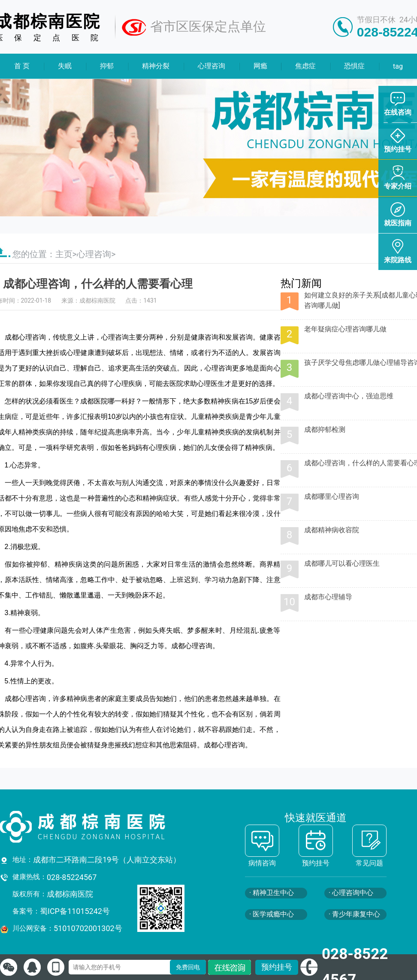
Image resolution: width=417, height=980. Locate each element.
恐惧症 (354, 66)
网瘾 (260, 66)
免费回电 (188, 967)
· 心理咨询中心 (351, 893)
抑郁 (107, 66)
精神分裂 (156, 66)
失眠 (65, 66)
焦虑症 (305, 66)
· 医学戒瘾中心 (272, 914)
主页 (64, 254)
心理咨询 (212, 66)
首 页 (22, 66)
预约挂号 (277, 967)
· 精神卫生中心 (272, 893)
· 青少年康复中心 (354, 914)
